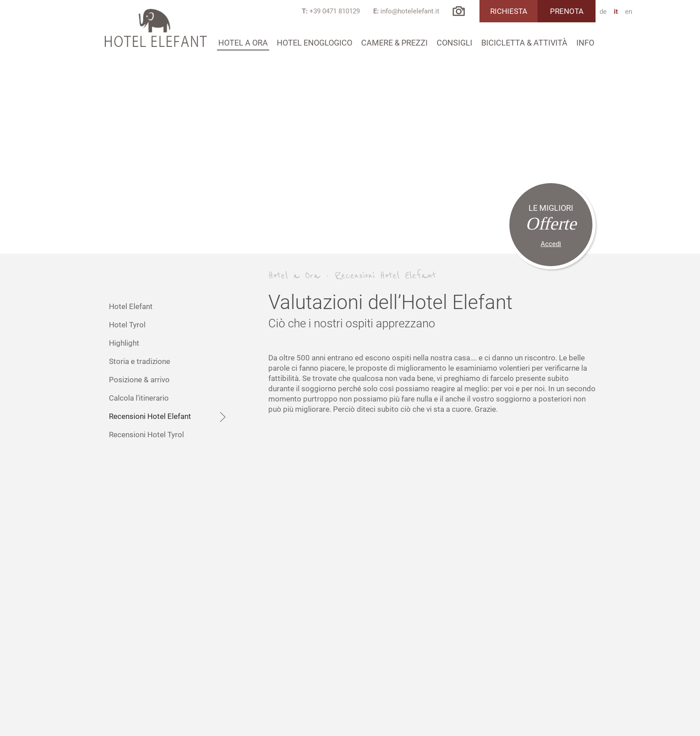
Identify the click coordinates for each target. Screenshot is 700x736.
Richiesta (509, 11)
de (603, 12)
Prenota (567, 11)
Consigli (454, 43)
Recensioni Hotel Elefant (169, 417)
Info (585, 43)
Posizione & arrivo (139, 380)
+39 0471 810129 (335, 11)
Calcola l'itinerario (139, 398)
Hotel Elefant (131, 306)
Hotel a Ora (243, 43)
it (616, 12)
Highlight (124, 343)
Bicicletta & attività (524, 43)
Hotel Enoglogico (315, 43)
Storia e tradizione (140, 361)
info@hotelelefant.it (410, 11)
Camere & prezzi (394, 43)
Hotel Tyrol (127, 325)
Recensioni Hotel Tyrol (146, 435)
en (629, 12)
